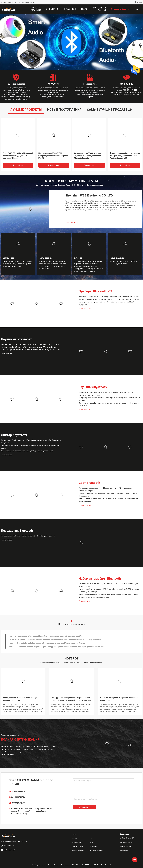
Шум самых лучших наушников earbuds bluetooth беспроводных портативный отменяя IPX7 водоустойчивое (55, 640)
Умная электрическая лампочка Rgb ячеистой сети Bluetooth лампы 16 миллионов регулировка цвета (109, 500)
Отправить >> (85, 807)
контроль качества (77, 847)
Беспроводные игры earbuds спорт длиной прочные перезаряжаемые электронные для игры (109, 399)
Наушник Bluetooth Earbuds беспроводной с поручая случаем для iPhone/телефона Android (47, 643)
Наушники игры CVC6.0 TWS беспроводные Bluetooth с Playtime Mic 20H (53, 156)
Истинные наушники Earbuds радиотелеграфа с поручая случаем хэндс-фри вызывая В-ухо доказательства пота (57, 647)
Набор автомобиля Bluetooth (100, 578)
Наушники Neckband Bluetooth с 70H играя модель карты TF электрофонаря (29, 347)
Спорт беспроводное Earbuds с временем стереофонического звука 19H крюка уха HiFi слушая (109, 404)
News (92, 838)
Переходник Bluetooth (17, 531)
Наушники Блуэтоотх (16, 339)
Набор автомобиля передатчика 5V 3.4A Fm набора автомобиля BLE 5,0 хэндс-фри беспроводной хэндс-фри (109, 590)
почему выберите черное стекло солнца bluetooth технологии (20, 699)
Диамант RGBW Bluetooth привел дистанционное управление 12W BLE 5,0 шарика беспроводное (109, 495)
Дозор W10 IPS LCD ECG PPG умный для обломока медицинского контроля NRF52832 (18, 156)
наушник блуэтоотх (93, 387)
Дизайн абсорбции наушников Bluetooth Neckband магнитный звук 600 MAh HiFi (30, 350)
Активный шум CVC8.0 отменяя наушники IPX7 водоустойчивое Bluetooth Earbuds (88, 156)
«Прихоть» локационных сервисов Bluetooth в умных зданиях (119, 699)
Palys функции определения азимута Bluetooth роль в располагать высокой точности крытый (71, 699)
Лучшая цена (18, 165)
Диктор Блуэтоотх (14, 435)
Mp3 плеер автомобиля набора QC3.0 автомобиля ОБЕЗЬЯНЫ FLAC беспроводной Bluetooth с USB (109, 585)
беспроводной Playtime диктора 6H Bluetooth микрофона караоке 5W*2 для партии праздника (31, 442)
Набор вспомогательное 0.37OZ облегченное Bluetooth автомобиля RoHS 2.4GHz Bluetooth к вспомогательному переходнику (108, 596)
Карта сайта (94, 847)
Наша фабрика (76, 842)
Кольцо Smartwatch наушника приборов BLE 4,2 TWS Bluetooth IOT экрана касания (109, 299)
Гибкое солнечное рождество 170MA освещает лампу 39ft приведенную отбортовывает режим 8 (105, 489)
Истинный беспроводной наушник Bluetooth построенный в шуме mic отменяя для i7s (45, 636)
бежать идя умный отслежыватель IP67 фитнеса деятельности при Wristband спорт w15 (125, 156)
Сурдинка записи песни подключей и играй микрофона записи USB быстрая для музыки (30, 447)
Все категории (124, 851)
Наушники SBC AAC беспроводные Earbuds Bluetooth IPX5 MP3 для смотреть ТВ (30, 344)
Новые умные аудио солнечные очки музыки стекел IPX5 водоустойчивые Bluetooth (110, 297)
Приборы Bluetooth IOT (96, 291)
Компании (75, 838)
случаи (92, 842)
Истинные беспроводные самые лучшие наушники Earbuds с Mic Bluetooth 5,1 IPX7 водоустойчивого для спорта (109, 394)
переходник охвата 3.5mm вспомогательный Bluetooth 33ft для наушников (28, 536)
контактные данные (78, 851)
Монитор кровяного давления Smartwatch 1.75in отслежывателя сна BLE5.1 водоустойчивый (106, 303)
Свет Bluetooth (89, 483)
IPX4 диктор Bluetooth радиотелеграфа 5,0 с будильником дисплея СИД (27, 451)
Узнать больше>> (72, 223)
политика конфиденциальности (97, 851)
